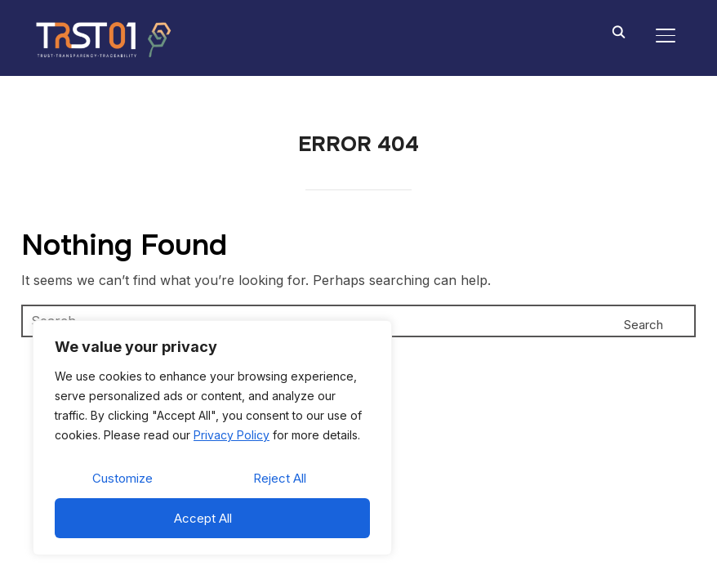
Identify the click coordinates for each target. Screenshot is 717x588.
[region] (212, 438)
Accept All (203, 518)
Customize (122, 478)
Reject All (280, 478)
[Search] (618, 31)
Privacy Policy (232, 435)
